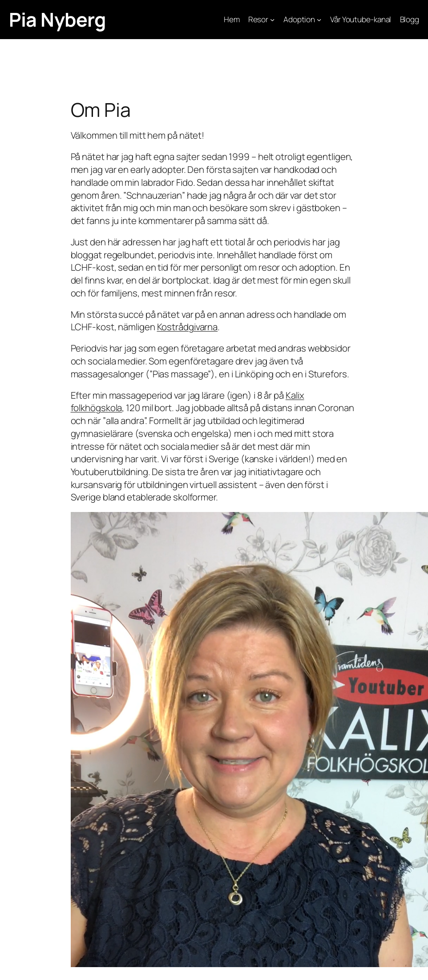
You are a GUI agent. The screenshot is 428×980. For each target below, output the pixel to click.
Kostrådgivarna (188, 327)
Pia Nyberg (57, 19)
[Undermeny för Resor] (272, 20)
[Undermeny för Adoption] (319, 20)
